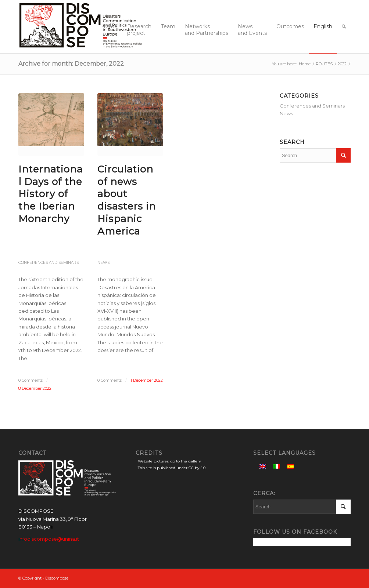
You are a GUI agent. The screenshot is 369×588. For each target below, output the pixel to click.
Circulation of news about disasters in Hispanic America (127, 200)
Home (305, 64)
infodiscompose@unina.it (49, 539)
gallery (194, 461)
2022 (342, 64)
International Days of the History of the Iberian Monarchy (51, 194)
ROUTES (324, 64)
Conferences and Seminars (49, 263)
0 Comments (31, 380)
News (103, 263)
